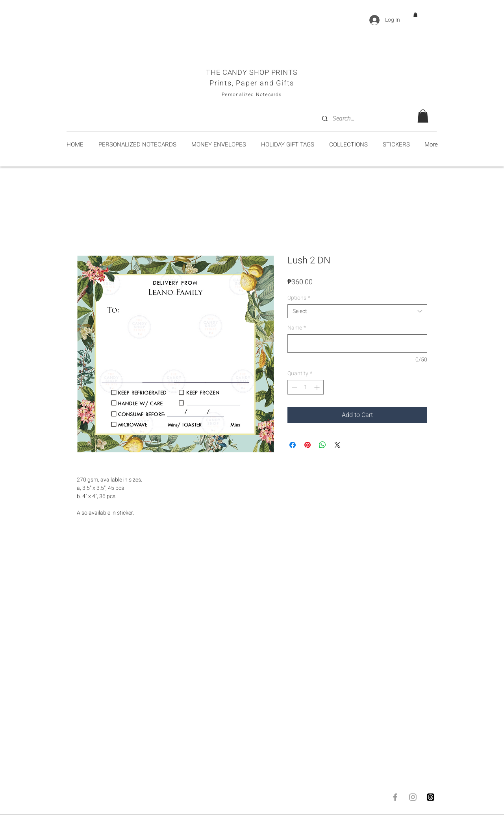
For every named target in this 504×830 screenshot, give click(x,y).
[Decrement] (294, 387)
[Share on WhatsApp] (322, 445)
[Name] (357, 344)
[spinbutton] (306, 387)
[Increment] (318, 387)
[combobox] (357, 311)
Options (299, 298)
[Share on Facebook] (293, 445)
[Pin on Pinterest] (308, 445)
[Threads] (431, 797)
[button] (415, 15)
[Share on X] (337, 445)
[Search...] (365, 119)
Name (297, 328)
